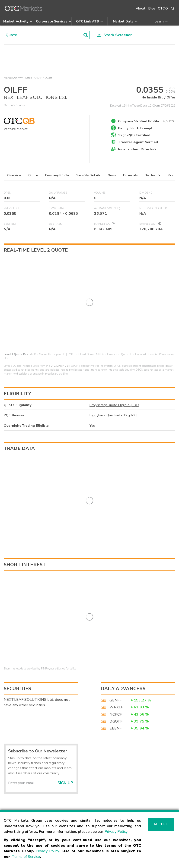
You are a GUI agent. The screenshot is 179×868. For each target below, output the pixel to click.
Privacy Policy (116, 832)
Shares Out (150, 224)
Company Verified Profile (147, 120)
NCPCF (116, 667)
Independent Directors (137, 149)
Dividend (146, 193)
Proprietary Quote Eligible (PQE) (114, 371)
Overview (14, 175)
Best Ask (55, 224)
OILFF (38, 78)
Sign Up (65, 736)
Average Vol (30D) (107, 208)
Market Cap (104, 224)
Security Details (88, 175)
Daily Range (58, 193)
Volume (100, 193)
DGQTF (116, 674)
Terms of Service (26, 857)
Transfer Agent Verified (138, 142)
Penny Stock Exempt (135, 128)
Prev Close (12, 208)
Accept (161, 824)
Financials (130, 175)
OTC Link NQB (60, 332)
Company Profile (57, 175)
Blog (152, 8)
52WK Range (58, 208)
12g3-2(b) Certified (134, 135)
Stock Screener (114, 35)
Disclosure (153, 175)
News (112, 175)
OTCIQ (163, 8)
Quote (33, 175)
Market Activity (13, 78)
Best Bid (10, 224)
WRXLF (116, 660)
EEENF (115, 681)
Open (8, 193)
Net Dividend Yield (153, 208)
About (141, 8)
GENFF (115, 653)
